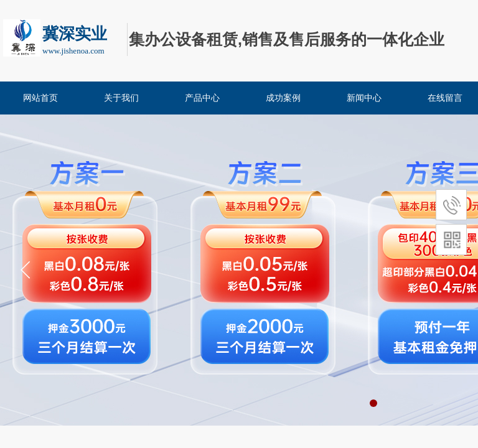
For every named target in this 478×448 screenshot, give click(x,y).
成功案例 (283, 98)
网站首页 (40, 98)
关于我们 (121, 98)
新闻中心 (364, 98)
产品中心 (202, 98)
